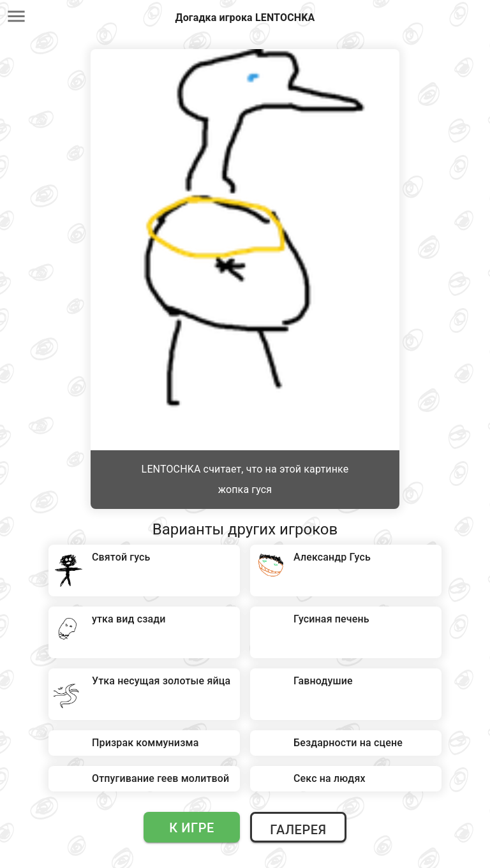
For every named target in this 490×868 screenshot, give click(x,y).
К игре (192, 828)
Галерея (298, 830)
